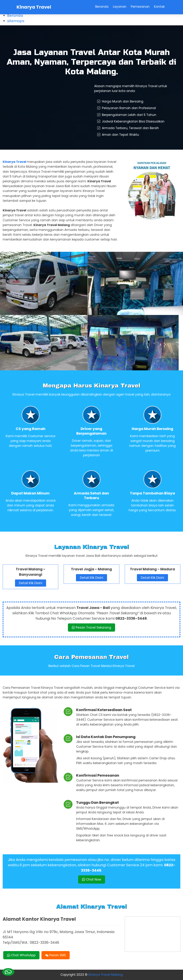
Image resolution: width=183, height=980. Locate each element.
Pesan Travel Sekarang (91, 627)
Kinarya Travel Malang (106, 975)
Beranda (15, 16)
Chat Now (92, 879)
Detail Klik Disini (31, 583)
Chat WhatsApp (21, 955)
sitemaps (16, 21)
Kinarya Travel (34, 7)
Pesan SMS (56, 955)
